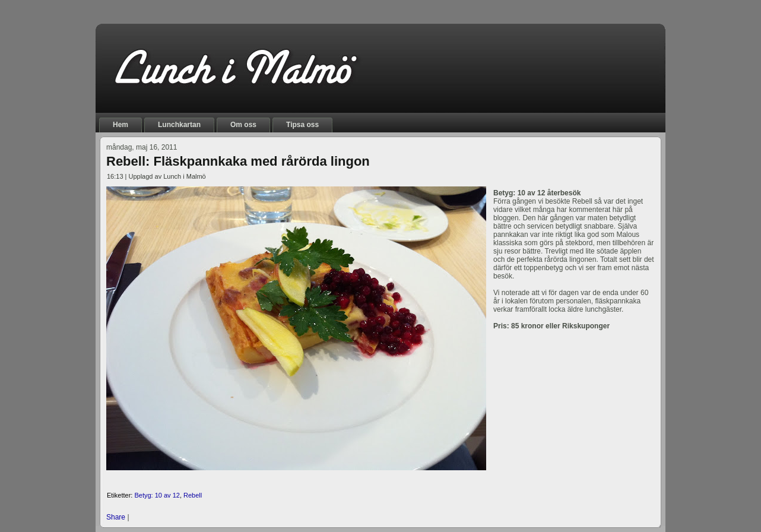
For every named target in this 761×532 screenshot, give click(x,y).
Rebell (193, 495)
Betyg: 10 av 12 (157, 495)
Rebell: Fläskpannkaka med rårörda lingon (238, 161)
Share (116, 517)
